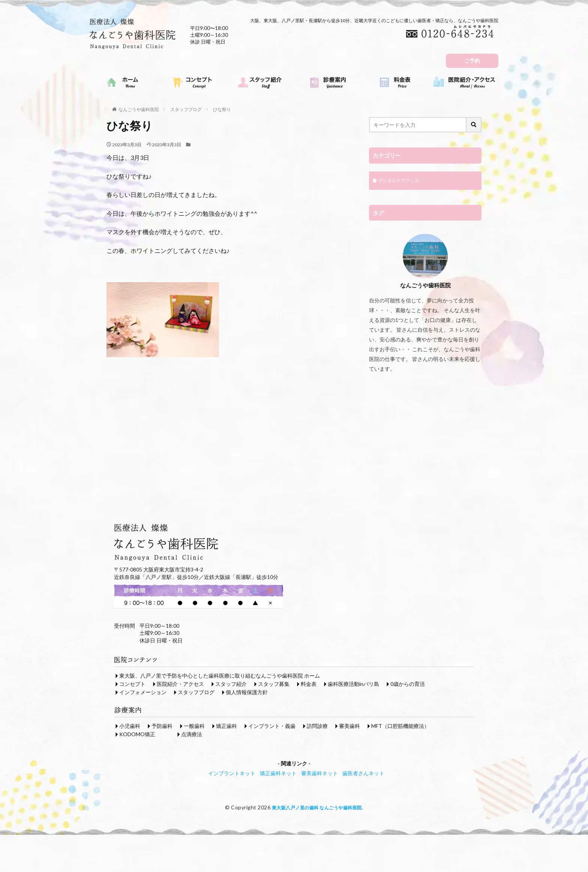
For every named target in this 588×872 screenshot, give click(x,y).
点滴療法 (192, 734)
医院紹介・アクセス (180, 684)
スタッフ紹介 (231, 684)
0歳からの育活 (408, 684)
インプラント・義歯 (272, 726)
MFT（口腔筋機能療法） (400, 726)
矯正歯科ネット (278, 773)
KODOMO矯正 (137, 734)
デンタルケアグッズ (402, 181)
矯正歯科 (226, 726)
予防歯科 (162, 726)
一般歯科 (194, 726)
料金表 (309, 684)
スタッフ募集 (274, 684)
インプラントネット (232, 773)
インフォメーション (143, 692)
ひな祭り (222, 109)
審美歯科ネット (319, 773)
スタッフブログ (186, 109)
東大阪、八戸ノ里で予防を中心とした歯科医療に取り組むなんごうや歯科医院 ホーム (220, 676)
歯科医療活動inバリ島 (353, 684)
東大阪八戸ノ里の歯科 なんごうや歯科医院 (317, 807)
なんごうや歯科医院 (139, 109)
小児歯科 (130, 726)
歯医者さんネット (363, 773)
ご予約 (472, 61)
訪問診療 (317, 726)
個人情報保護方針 (247, 692)
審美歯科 (349, 726)
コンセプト (132, 684)
